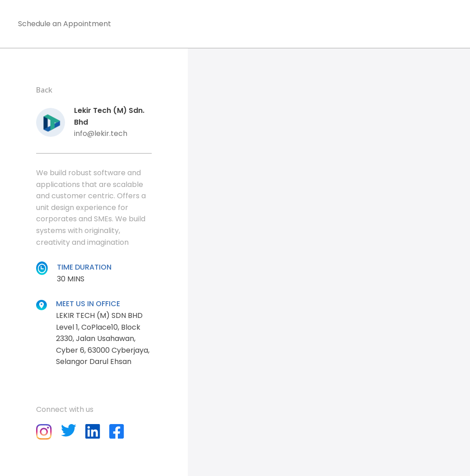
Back (44, 90)
